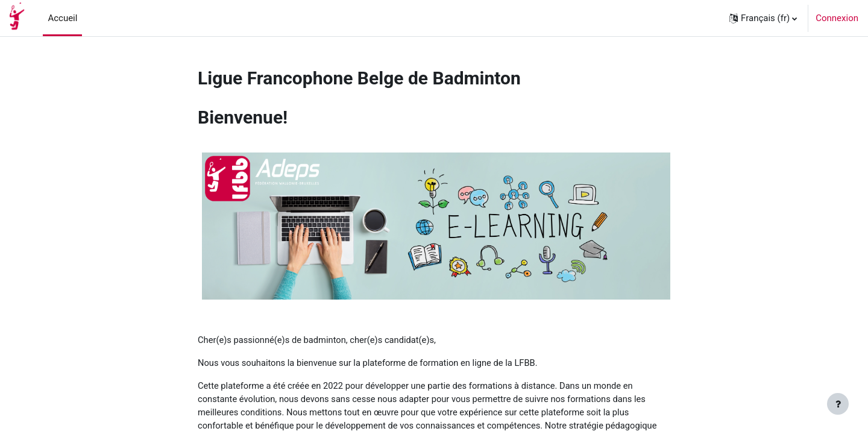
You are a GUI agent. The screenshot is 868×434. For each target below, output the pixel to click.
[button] (763, 18)
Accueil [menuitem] (62, 18)
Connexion (837, 18)
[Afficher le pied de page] (838, 404)
